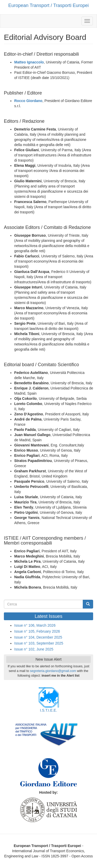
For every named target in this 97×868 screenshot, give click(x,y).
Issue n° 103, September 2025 (39, 643)
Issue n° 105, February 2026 (37, 631)
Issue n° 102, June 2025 (34, 649)
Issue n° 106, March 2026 (35, 625)
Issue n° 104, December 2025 (38, 637)
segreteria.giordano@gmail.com (53, 671)
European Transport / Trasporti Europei (48, 5)
